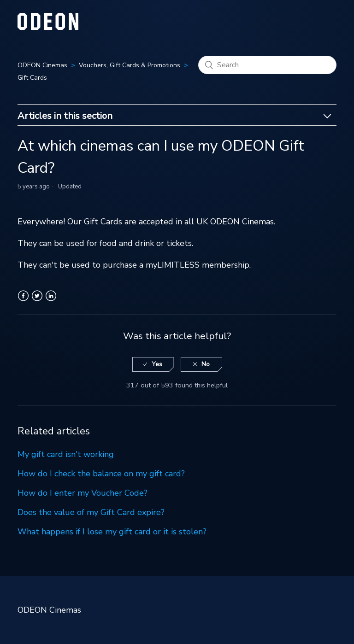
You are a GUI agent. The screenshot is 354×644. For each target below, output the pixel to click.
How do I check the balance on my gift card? (101, 474)
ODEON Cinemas (42, 65)
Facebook (23, 301)
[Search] (267, 65)
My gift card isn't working (66, 454)
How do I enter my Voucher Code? (83, 493)
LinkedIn (51, 301)
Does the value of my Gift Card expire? (91, 512)
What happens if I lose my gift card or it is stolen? (112, 532)
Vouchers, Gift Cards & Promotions (130, 65)
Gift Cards (32, 78)
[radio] (153, 365)
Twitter (37, 301)
